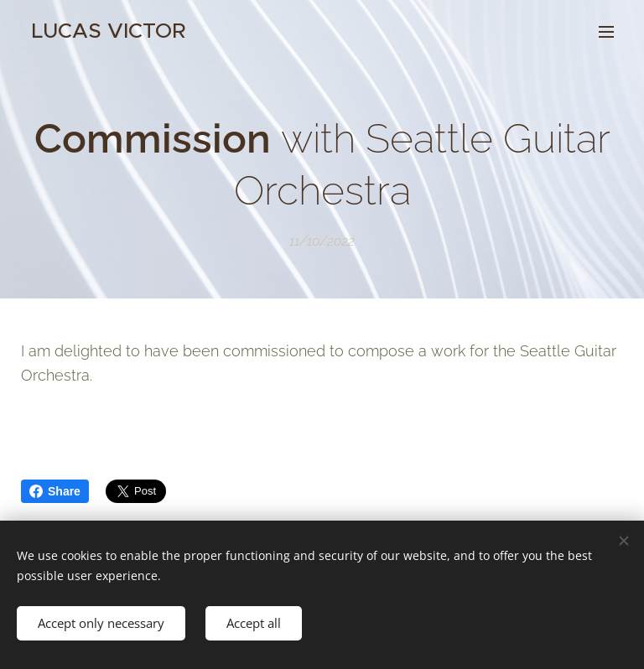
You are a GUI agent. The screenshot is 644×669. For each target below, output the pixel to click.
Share (55, 491)
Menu (606, 32)
